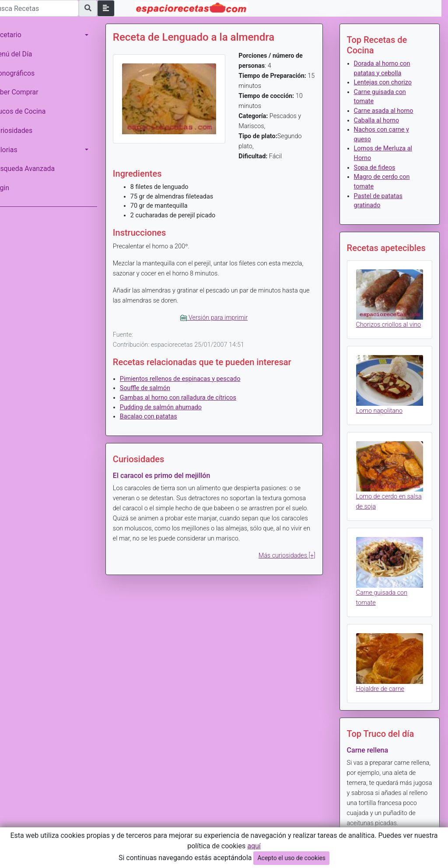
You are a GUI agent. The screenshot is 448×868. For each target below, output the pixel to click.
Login (13, 188)
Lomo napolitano (383, 415)
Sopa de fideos (379, 168)
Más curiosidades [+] (291, 556)
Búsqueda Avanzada (36, 169)
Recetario (19, 35)
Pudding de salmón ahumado (173, 407)
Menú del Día (24, 54)
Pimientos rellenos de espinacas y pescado (192, 379)
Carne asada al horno (388, 111)
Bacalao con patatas (161, 417)
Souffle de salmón (157, 388)
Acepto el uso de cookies (291, 858)
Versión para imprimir (222, 318)
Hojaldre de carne (384, 683)
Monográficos (26, 73)
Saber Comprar (28, 92)
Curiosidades (24, 131)
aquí (254, 846)
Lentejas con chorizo (387, 82)
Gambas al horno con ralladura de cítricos (190, 398)
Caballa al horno (381, 120)
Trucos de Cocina (31, 111)
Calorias (17, 150)
